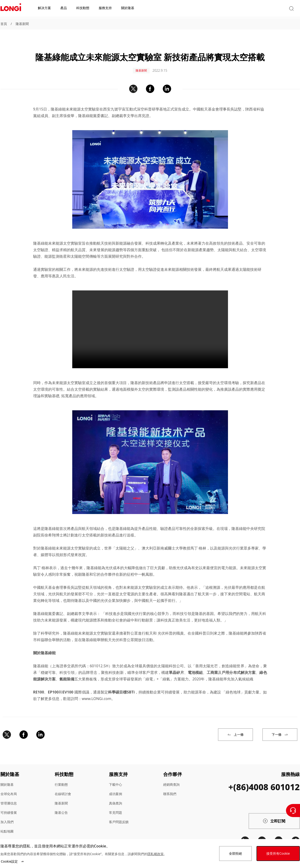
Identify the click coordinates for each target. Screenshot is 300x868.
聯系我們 (170, 787)
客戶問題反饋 (119, 815)
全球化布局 (9, 787)
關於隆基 (7, 778)
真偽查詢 (116, 797)
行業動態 (61, 778)
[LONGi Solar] (11, 9)
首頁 (4, 24)
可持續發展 (9, 806)
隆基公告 (61, 806)
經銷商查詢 (171, 778)
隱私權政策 (155, 854)
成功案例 (116, 787)
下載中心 (116, 778)
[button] (257, 9)
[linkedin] (245, 834)
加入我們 (7, 815)
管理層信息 (9, 797)
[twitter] (262, 834)
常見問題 (116, 806)
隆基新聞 (22, 24)
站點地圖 (7, 825)
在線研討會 (63, 787)
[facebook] (296, 834)
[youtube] (279, 834)
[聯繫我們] (293, 811)
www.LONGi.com (97, 692)
